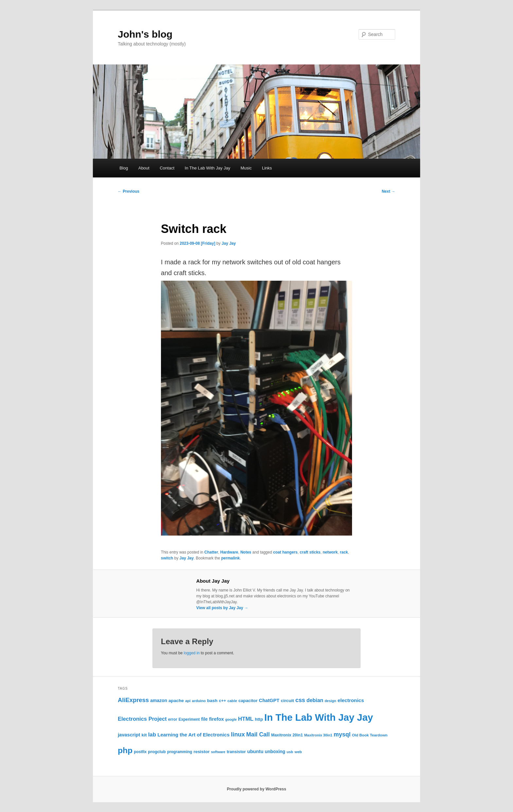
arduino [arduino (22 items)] (199, 701)
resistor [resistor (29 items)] (201, 752)
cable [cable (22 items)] (232, 701)
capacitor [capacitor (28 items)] (248, 701)
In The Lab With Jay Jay (208, 168)
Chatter (211, 552)
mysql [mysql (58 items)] (342, 734)
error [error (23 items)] (173, 719)
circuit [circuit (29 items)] (287, 701)
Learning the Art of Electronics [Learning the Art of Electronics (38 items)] (193, 735)
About (144, 168)
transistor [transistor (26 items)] (236, 752)
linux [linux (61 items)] (238, 734)
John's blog (145, 34)
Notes (246, 552)
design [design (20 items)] (330, 701)
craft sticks (310, 552)
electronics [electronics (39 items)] (351, 700)
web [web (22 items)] (298, 752)
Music (246, 168)
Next (389, 191)
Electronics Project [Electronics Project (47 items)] (142, 719)
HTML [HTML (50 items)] (246, 719)
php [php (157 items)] (125, 750)
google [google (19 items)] (231, 719)
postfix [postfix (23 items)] (140, 752)
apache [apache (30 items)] (176, 701)
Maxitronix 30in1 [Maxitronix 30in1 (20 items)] (318, 735)
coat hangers (285, 552)
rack (344, 552)
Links (267, 168)
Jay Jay (229, 243)
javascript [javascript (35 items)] (129, 735)
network (330, 552)
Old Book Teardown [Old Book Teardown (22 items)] (370, 735)
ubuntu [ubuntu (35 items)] (255, 751)
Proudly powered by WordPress (256, 789)
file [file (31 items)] (204, 719)
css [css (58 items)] (300, 700)
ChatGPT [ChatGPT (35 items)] (269, 700)
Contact (167, 168)
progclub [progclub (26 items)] (157, 752)
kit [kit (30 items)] (144, 735)
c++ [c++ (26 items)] (222, 701)
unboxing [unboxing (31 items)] (275, 751)
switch (167, 558)
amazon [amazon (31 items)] (159, 700)
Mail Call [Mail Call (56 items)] (258, 734)
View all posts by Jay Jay (222, 608)
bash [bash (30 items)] (212, 701)
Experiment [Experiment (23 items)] (189, 719)
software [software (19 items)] (218, 752)
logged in (192, 653)
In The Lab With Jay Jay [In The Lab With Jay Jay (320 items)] (319, 717)
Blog (124, 168)
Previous (129, 191)
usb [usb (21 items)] (290, 752)
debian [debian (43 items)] (315, 700)
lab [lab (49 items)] (152, 735)
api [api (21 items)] (188, 701)
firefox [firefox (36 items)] (216, 719)
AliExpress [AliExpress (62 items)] (133, 700)
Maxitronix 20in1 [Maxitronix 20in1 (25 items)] (287, 735)
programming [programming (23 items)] (180, 752)
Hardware (229, 552)
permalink (230, 558)
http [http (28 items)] (259, 719)
